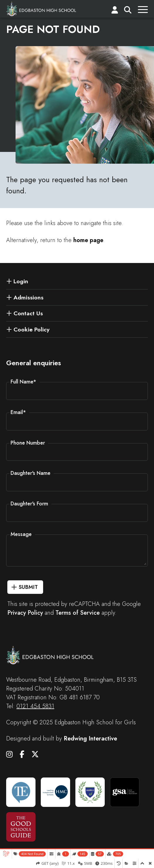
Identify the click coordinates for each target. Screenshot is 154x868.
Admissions (28, 297)
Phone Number (28, 443)
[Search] (128, 11)
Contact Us (28, 313)
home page (88, 240)
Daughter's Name (31, 473)
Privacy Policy (25, 613)
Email (18, 412)
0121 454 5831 (35, 706)
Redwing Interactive (90, 739)
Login (21, 281)
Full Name (23, 382)
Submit (28, 587)
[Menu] (143, 11)
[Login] (115, 11)
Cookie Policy (32, 329)
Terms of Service (78, 613)
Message (21, 534)
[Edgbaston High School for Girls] (41, 9)
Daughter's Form (29, 504)
